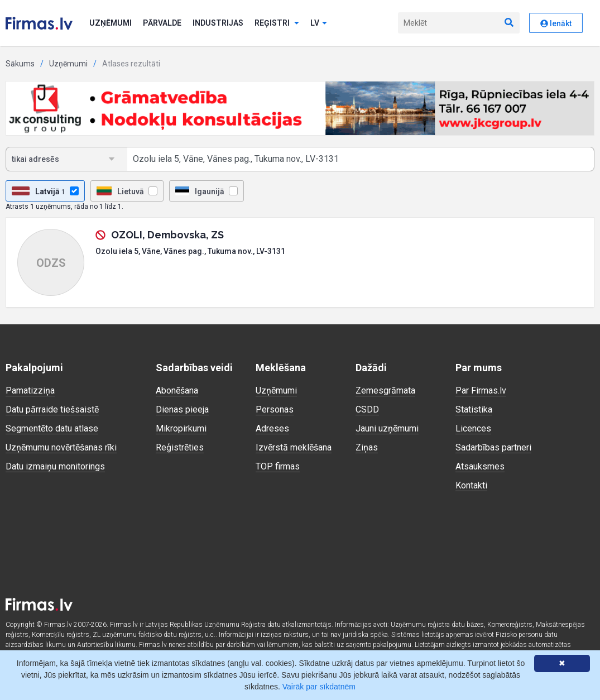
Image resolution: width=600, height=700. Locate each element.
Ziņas (367, 447)
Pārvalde (162, 23)
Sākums (20, 64)
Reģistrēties (180, 447)
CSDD (367, 409)
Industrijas (218, 23)
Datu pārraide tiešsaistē (52, 409)
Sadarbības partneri (493, 447)
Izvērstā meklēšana (294, 447)
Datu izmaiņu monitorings (55, 466)
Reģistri (277, 23)
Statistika (474, 409)
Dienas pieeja (182, 409)
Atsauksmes (480, 466)
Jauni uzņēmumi (387, 428)
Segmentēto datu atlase (52, 428)
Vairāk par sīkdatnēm (319, 687)
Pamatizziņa (30, 390)
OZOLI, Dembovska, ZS (167, 235)
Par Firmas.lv (481, 390)
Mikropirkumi (181, 428)
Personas (275, 409)
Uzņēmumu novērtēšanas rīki (61, 447)
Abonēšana (177, 390)
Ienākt (556, 23)
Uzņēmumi (111, 23)
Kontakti (471, 485)
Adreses (272, 428)
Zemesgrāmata (385, 390)
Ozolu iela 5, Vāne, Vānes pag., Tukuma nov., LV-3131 (190, 251)
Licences (473, 428)
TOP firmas (278, 466)
